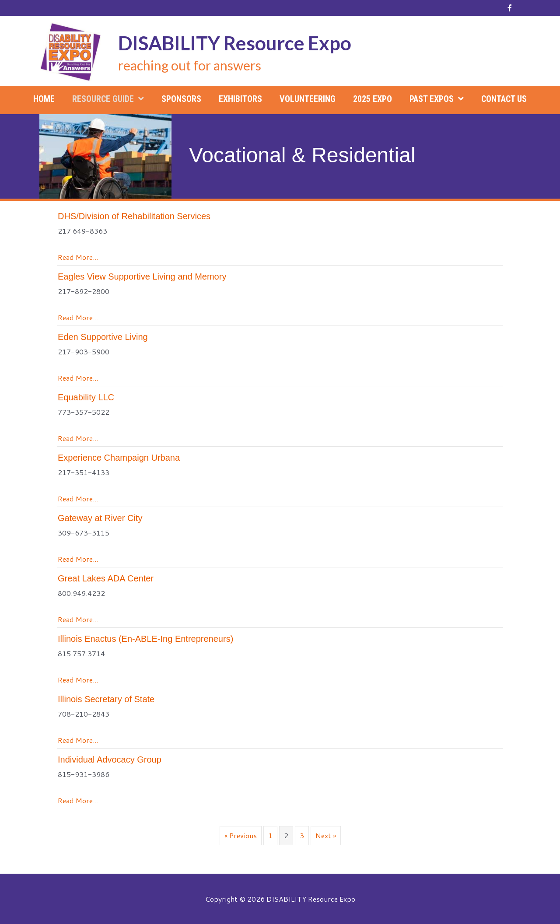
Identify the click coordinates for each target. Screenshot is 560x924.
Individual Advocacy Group (110, 759)
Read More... (78, 257)
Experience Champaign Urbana (119, 458)
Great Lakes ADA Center (106, 578)
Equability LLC (86, 397)
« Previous (241, 835)
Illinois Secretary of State (106, 699)
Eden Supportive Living (103, 337)
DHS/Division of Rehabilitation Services (134, 216)
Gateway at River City (100, 518)
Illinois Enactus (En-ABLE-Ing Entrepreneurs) (145, 639)
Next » (326, 835)
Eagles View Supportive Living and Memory (142, 276)
